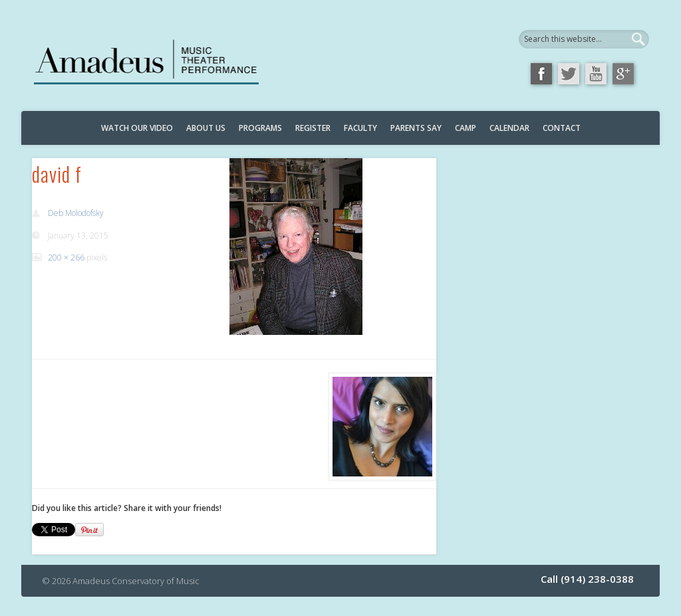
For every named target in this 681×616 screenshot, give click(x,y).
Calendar (509, 128)
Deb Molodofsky (76, 213)
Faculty (360, 128)
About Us (206, 128)
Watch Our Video (137, 128)
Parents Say (416, 128)
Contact (562, 128)
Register (313, 128)
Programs (260, 128)
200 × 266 (66, 257)
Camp (466, 128)
